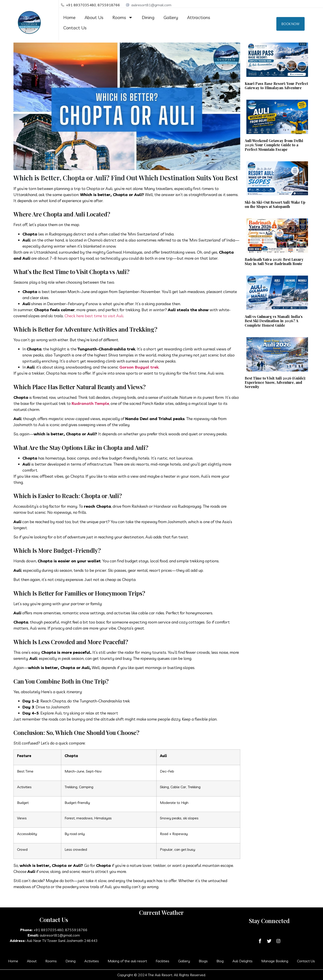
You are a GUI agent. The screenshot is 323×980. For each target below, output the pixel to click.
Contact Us (75, 28)
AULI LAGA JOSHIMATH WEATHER (161, 937)
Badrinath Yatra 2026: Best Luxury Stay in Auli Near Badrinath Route (274, 261)
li (122, 316)
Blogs (203, 961)
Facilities (163, 961)
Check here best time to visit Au (93, 316)
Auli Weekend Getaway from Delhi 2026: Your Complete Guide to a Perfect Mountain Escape (274, 145)
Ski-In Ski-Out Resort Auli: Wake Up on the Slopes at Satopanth (275, 204)
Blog (220, 961)
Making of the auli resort (127, 961)
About (32, 961)
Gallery (171, 17)
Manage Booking (275, 961)
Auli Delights (242, 961)
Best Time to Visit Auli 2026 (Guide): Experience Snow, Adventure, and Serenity (275, 382)
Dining (148, 17)
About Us (94, 17)
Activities (92, 961)
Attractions (199, 17)
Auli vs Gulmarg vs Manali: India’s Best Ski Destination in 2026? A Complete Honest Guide (274, 321)
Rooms (123, 17)
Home (69, 17)
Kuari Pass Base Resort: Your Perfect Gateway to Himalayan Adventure (276, 86)
